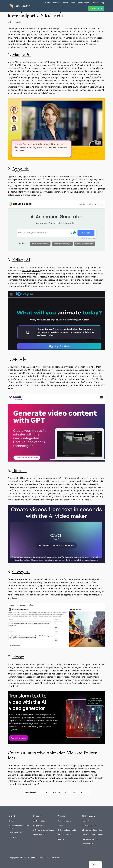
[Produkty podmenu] (60, 3)
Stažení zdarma (96, 8)
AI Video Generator (53, 792)
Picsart (18, 657)
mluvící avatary (43, 74)
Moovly (19, 359)
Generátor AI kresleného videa (33, 68)
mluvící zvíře (50, 87)
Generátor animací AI (55, 38)
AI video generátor (31, 271)
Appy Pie (20, 169)
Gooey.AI (21, 572)
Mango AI (21, 55)
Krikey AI (21, 260)
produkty (56, 3)
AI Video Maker (70, 792)
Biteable (19, 471)
